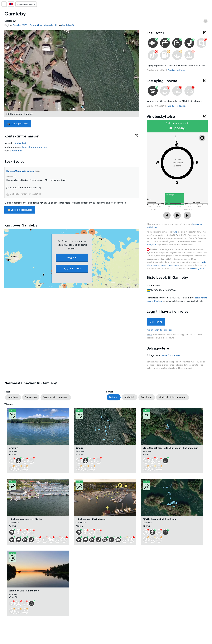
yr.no (175, 232)
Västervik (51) (50, 25)
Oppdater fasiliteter (176, 70)
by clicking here (197, 269)
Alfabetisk (129, 397)
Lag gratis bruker (72, 269)
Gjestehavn (31, 397)
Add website (21, 143)
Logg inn (72, 258)
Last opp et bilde (18, 124)
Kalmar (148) (36, 25)
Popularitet (147, 397)
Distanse (114, 397)
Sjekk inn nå (156, 322)
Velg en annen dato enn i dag (160, 330)
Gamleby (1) (68, 25)
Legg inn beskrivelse (20, 210)
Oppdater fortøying (176, 106)
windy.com (152, 245)
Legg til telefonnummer (35, 147)
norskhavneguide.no (26, 4)
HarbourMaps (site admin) (20, 171)
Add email (17, 151)
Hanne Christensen (170, 355)
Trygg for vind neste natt (56, 397)
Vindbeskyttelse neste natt (173, 397)
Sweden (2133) (21, 25)
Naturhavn (13, 397)
